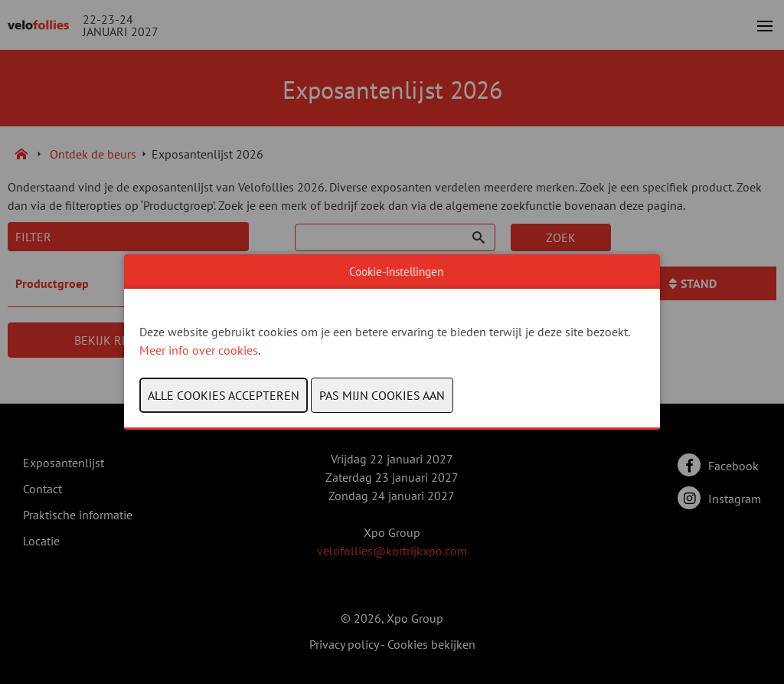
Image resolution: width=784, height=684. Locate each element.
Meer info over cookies (199, 350)
